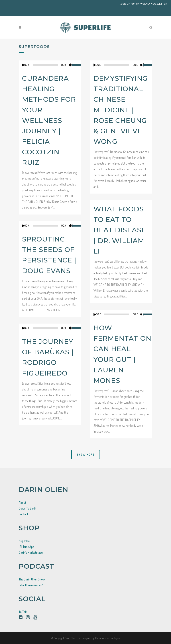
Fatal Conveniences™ (31, 585)
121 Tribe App (26, 547)
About (22, 503)
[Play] (23, 65)
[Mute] (71, 65)
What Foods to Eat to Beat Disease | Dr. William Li (120, 230)
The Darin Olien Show (32, 579)
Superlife (24, 541)
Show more (86, 454)
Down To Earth (28, 508)
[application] (50, 65)
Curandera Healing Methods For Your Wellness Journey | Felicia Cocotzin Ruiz (49, 120)
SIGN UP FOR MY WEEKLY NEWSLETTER (144, 4)
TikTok (23, 612)
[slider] (76, 64)
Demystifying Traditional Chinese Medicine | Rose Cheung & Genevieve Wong (121, 110)
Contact (23, 514)
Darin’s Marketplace (31, 552)
